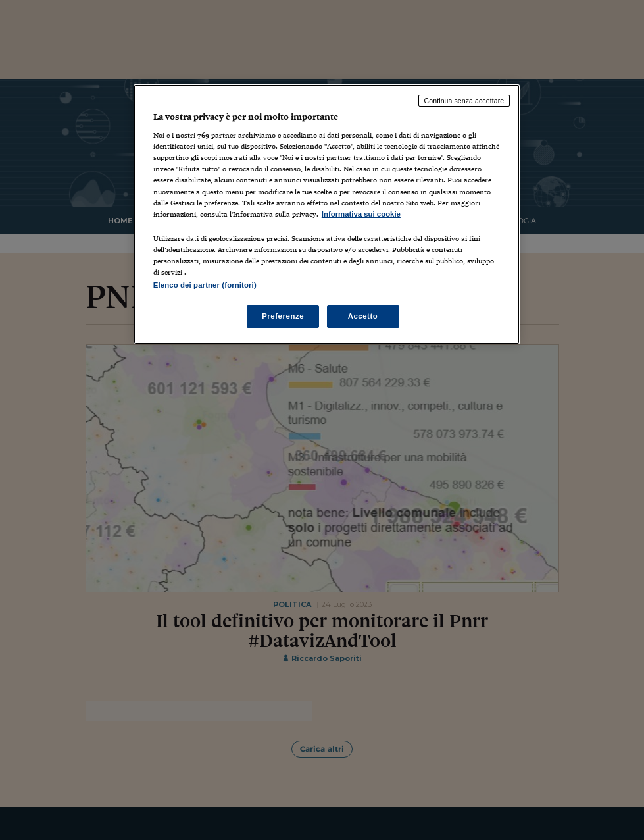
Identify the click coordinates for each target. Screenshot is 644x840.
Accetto (363, 316)
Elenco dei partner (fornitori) (205, 285)
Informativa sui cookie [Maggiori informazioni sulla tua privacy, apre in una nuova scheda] (361, 214)
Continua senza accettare (464, 101)
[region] (327, 214)
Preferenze (283, 316)
